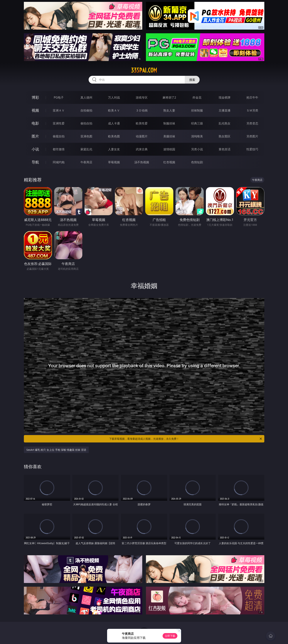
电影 (35, 123)
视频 (35, 110)
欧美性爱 (142, 123)
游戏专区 (142, 97)
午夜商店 (86, 162)
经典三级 (197, 123)
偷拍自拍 (86, 123)
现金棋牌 (225, 97)
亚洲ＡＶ (59, 110)
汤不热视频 (142, 162)
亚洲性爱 (59, 123)
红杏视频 (169, 162)
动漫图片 (142, 136)
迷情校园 (169, 149)
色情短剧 (197, 162)
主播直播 (225, 110)
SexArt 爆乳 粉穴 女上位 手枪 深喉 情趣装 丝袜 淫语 (56, 450)
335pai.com (144, 70)
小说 (35, 149)
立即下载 (170, 636)
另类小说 (197, 149)
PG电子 (59, 97)
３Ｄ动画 (142, 110)
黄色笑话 (225, 149)
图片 (35, 136)
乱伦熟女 (225, 123)
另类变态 (252, 123)
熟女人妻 (169, 110)
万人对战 (114, 97)
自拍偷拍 (86, 110)
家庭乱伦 (86, 149)
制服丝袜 (169, 123)
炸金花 (197, 97)
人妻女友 (114, 149)
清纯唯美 (197, 136)
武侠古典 (142, 149)
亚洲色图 (86, 136)
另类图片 (252, 136)
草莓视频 (114, 162)
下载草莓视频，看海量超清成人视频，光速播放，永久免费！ (186, 439)
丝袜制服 (197, 110)
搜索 (192, 80)
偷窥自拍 (59, 136)
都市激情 (59, 149)
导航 (35, 162)
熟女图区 (225, 136)
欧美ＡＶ (114, 110)
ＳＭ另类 (252, 110)
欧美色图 (114, 136)
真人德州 (86, 97)
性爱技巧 (252, 149)
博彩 (35, 97)
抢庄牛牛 (252, 97)
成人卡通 (114, 123)
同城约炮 (59, 162)
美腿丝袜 (169, 136)
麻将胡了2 (169, 97)
